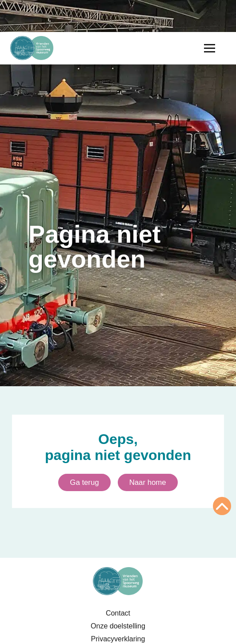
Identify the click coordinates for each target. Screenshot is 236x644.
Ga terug (84, 482)
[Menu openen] (210, 48)
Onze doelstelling (118, 626)
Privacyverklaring (118, 639)
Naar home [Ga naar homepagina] (148, 482)
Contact (118, 613)
